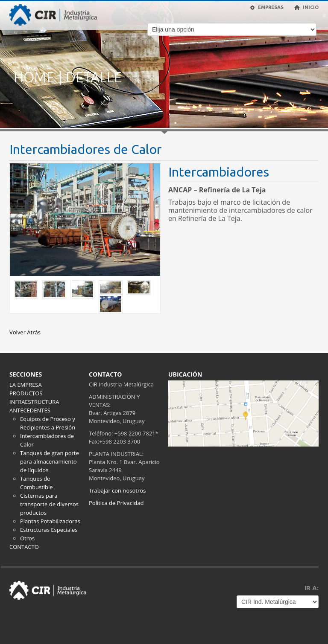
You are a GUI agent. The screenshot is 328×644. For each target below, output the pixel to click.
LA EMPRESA (26, 385)
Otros (27, 538)
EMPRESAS (266, 8)
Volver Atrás (25, 332)
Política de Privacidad (116, 503)
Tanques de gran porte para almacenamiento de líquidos (50, 461)
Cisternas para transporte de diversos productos (49, 504)
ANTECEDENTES (30, 410)
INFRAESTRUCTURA (34, 402)
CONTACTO (24, 547)
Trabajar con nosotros (117, 490)
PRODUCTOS (26, 393)
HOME (34, 77)
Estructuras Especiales (49, 530)
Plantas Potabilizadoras (50, 521)
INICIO (306, 8)
